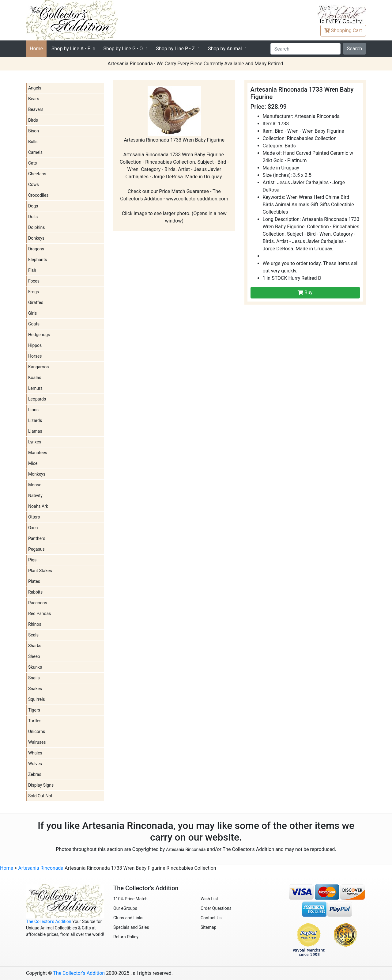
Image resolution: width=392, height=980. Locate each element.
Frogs (34, 292)
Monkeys (37, 474)
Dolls (33, 217)
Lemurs (35, 388)
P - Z (175, 49)
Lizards (35, 420)
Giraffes (36, 302)
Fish (32, 270)
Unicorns (37, 731)
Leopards (37, 399)
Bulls (33, 142)
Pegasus (36, 549)
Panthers (37, 538)
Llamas (35, 431)
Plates (34, 581)
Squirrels (37, 699)
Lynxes (35, 442)
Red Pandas (40, 613)
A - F (71, 49)
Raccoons (38, 603)
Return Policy (126, 937)
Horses (35, 356)
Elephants (38, 260)
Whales (35, 753)
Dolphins (37, 227)
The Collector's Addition (49, 921)
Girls (32, 313)
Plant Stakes (40, 571)
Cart (343, 30)
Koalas (35, 378)
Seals (33, 635)
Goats (34, 324)
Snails (34, 678)
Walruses (37, 742)
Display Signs (41, 785)
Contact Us (211, 918)
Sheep (34, 656)
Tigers (34, 710)
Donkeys (36, 238)
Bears (34, 99)
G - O (123, 49)
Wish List (209, 899)
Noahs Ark (38, 506)
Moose (35, 485)
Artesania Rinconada (186, 849)
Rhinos (35, 624)
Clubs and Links (128, 918)
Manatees (38, 453)
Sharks (35, 646)
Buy (305, 292)
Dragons (36, 249)
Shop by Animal (225, 49)
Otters (34, 517)
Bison (34, 131)
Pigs (32, 560)
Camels (35, 152)
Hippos (35, 345)
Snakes (35, 689)
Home (36, 49)
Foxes (34, 281)
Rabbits (35, 592)
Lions (33, 410)
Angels (35, 88)
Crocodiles (38, 195)
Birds (33, 120)
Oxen (33, 528)
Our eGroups (125, 908)
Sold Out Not (40, 796)
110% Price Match (130, 899)
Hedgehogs (39, 335)
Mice (33, 463)
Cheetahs (37, 174)
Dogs (33, 206)
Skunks (35, 667)
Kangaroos (38, 367)
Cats (33, 163)
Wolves (35, 764)
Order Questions (216, 908)
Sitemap (208, 927)
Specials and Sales (131, 927)
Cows (34, 184)
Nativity (35, 496)
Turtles (35, 721)
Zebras (35, 774)
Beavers (36, 109)
